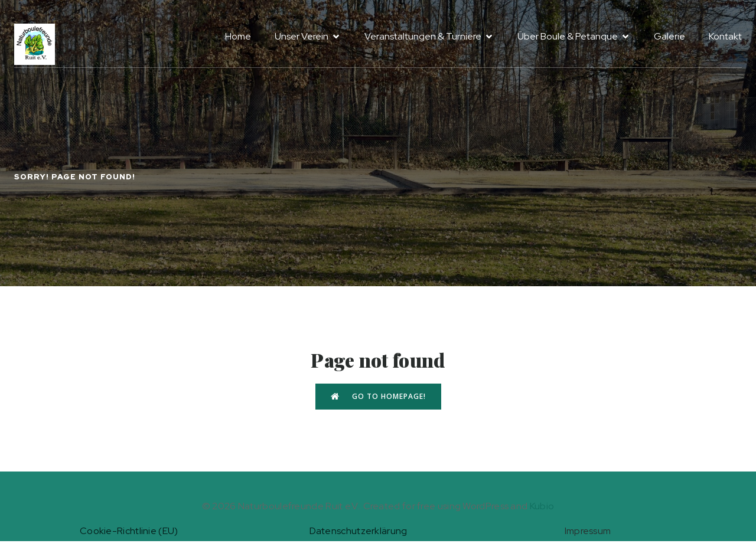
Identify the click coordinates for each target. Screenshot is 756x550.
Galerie (669, 36)
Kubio (542, 506)
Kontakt (725, 36)
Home (238, 36)
